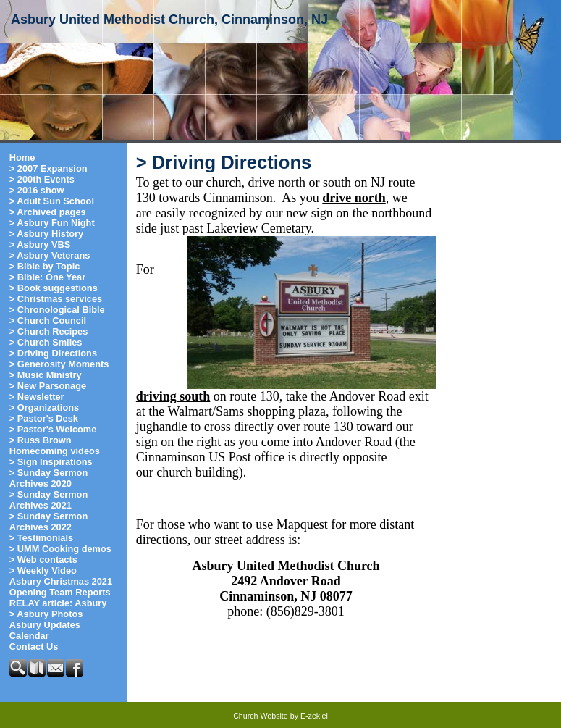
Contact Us (34, 647)
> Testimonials (41, 538)
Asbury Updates (45, 625)
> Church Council (48, 321)
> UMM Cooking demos (60, 549)
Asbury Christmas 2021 (61, 581)
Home (22, 158)
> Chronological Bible (57, 310)
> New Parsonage (48, 386)
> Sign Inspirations (51, 462)
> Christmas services (56, 299)
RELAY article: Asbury (58, 603)
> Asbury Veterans (50, 255)
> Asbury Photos (46, 614)
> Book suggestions (54, 288)
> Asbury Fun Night (52, 223)
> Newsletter (37, 397)
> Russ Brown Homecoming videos (55, 445)
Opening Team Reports (60, 592)
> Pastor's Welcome (53, 429)
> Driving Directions (53, 353)
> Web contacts (43, 560)
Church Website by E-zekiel (280, 716)
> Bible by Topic (45, 266)
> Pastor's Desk (44, 418)
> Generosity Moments (59, 364)
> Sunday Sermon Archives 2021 (48, 500)
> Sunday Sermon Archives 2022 (48, 522)
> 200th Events (42, 179)
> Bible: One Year (47, 277)
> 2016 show (37, 190)
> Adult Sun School (52, 201)
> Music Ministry (46, 375)
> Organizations (44, 407)
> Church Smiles (46, 342)
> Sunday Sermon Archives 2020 (48, 478)
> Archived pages (48, 212)
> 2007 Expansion (48, 168)
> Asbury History (46, 234)
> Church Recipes (48, 331)
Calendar (29, 636)
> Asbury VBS (40, 244)
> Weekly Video (43, 570)
